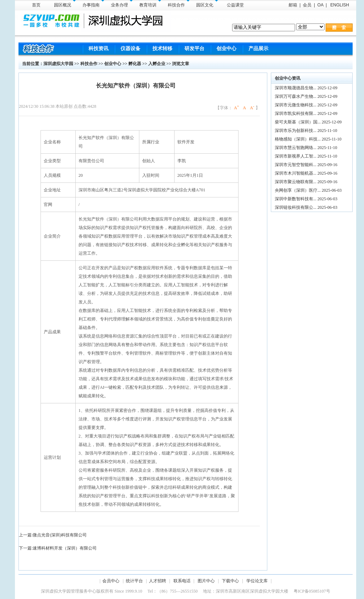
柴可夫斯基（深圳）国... (298, 122)
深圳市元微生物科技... (296, 105)
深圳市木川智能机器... (296, 173)
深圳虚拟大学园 (58, 64)
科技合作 (179, 4)
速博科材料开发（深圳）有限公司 (65, 548)
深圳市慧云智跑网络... (296, 148)
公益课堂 (235, 5)
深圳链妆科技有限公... (296, 207)
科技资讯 (98, 49)
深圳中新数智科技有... (296, 199)
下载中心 (230, 581)
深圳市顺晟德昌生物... (296, 88)
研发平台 (194, 49)
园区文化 (207, 4)
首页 (36, 5)
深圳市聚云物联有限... (296, 182)
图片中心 (206, 581)
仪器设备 (130, 49)
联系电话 (182, 581)
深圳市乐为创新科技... (296, 131)
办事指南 (93, 4)
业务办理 (122, 4)
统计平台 (134, 581)
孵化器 (135, 64)
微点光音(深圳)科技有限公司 (60, 535)
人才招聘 (157, 581)
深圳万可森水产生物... (296, 96)
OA (320, 5)
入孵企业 (157, 64)
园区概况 (65, 4)
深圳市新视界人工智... (296, 156)
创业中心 (226, 49)
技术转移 (162, 49)
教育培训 (150, 4)
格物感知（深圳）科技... (298, 139)
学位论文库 (257, 581)
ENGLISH (339, 5)
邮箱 (293, 5)
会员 (307, 5)
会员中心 (111, 581)
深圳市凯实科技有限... (296, 113)
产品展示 (258, 49)
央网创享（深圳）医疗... (298, 190)
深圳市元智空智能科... (296, 165)
